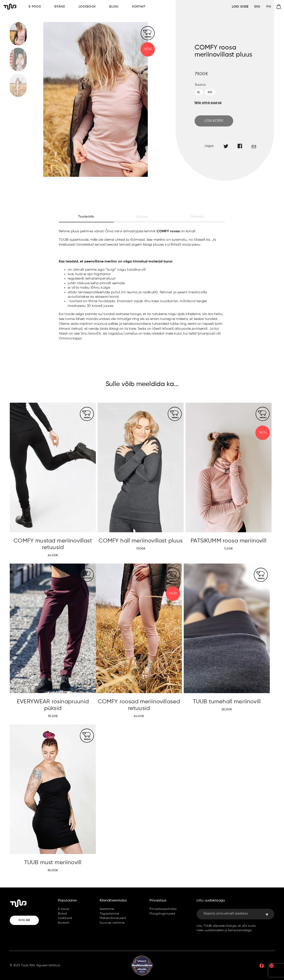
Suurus (200, 85)
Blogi (114, 7)
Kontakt (139, 7)
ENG (257, 7)
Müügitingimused (162, 914)
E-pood (35, 7)
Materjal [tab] (197, 217)
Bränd (60, 7)
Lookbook (87, 7)
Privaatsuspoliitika (163, 909)
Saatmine (107, 909)
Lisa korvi (214, 121)
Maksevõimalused (113, 918)
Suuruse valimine (112, 923)
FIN (269, 7)
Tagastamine (109, 914)
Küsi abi (24, 920)
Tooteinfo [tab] (86, 217)
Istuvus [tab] (142, 217)
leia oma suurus (208, 103)
